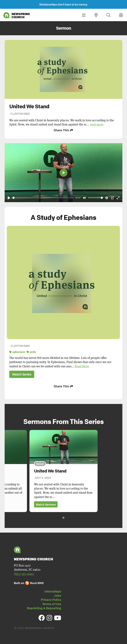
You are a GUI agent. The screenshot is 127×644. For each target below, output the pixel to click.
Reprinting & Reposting (44, 608)
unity (31, 352)
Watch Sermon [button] (46, 505)
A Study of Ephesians (63, 217)
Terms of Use (52, 604)
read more (97, 124)
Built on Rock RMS (29, 583)
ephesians (17, 352)
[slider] (43, 198)
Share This (64, 130)
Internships (53, 591)
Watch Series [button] (22, 374)
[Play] (9, 198)
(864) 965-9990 (24, 574)
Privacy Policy (51, 600)
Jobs (57, 595)
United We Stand (50, 471)
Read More (82, 366)
